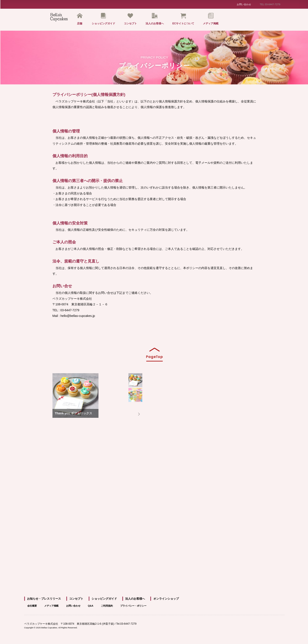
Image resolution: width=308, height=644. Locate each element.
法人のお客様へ (158, 20)
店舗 (83, 20)
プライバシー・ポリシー (150, 607)
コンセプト (133, 20)
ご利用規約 (120, 607)
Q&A (102, 607)
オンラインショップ (167, 601)
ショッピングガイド (106, 20)
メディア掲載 (214, 20)
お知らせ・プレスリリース (46, 601)
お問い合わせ (245, 5)
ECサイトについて (186, 20)
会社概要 (37, 607)
